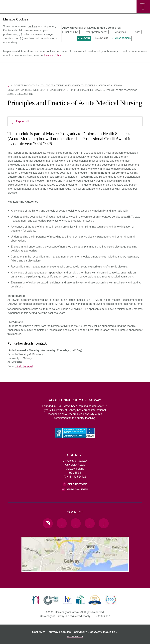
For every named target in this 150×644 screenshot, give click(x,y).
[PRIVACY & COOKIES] (61, 632)
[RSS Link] (104, 523)
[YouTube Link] (76, 523)
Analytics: (121, 32)
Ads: (137, 32)
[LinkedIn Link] (90, 523)
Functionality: (70, 32)
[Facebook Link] (62, 523)
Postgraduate (60, 90)
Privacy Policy (52, 55)
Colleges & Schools (25, 85)
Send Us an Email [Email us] (77, 489)
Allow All (85, 38)
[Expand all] (75, 121)
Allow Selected (123, 38)
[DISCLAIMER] (40, 632)
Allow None (102, 38)
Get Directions (77, 484)
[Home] (8, 85)
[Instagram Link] (48, 523)
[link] (36, 600)
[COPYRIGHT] (82, 632)
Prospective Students (35, 90)
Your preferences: (97, 32)
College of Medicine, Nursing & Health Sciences (68, 85)
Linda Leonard (24, 366)
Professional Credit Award (87, 90)
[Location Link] (75, 569)
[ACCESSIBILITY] (75, 637)
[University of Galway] (17, 69)
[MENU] (143, 7)
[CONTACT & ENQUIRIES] (104, 632)
